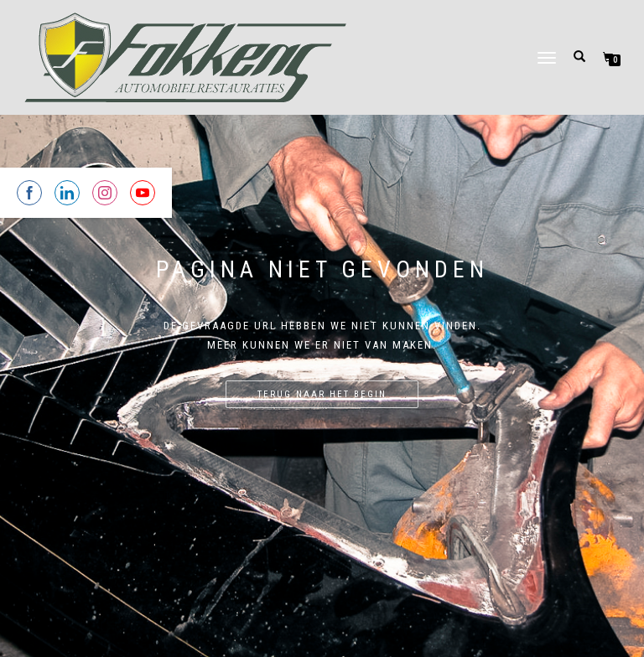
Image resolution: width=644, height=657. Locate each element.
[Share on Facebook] (29, 193)
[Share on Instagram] (105, 193)
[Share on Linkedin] (67, 193)
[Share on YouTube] (143, 193)
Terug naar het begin (322, 394)
